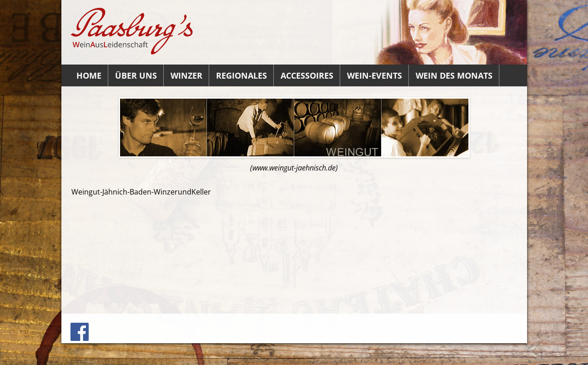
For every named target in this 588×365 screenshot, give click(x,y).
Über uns (136, 75)
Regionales (241, 75)
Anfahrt (321, 326)
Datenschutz (496, 326)
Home (89, 75)
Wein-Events (374, 75)
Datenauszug (450, 326)
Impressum (357, 326)
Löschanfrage (402, 326)
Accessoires (307, 75)
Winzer (186, 75)
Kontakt (290, 326)
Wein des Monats (454, 75)
